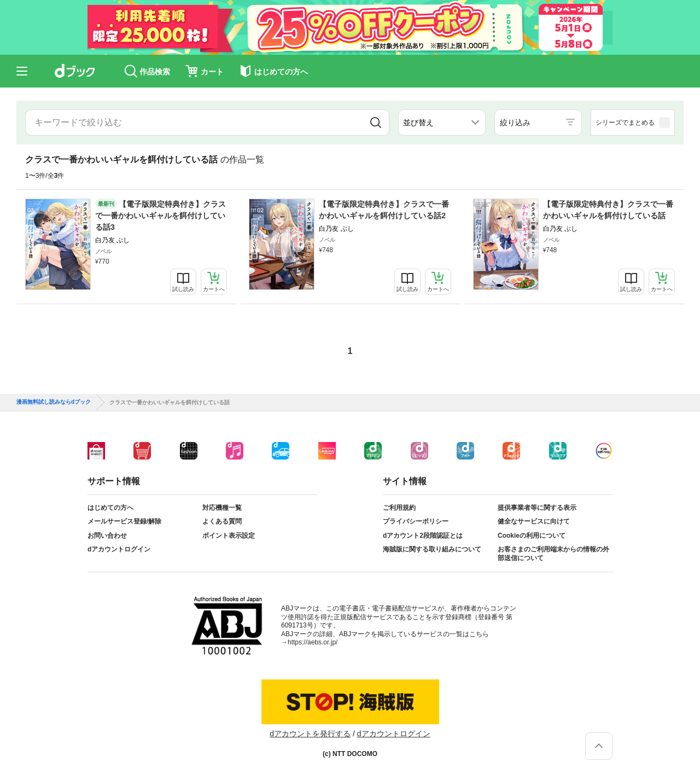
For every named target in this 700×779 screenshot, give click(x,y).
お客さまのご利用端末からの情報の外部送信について (553, 554)
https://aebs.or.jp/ (313, 642)
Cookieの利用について (532, 536)
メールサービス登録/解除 (124, 521)
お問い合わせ (107, 536)
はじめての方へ (110, 508)
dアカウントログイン (119, 549)
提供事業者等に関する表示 (537, 508)
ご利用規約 (399, 508)
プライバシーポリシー (416, 521)
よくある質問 (222, 521)
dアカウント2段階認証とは (423, 536)
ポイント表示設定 (229, 536)
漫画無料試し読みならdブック (54, 402)
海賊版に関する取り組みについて (432, 549)
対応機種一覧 (222, 508)
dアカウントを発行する (310, 734)
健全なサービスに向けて (534, 521)
